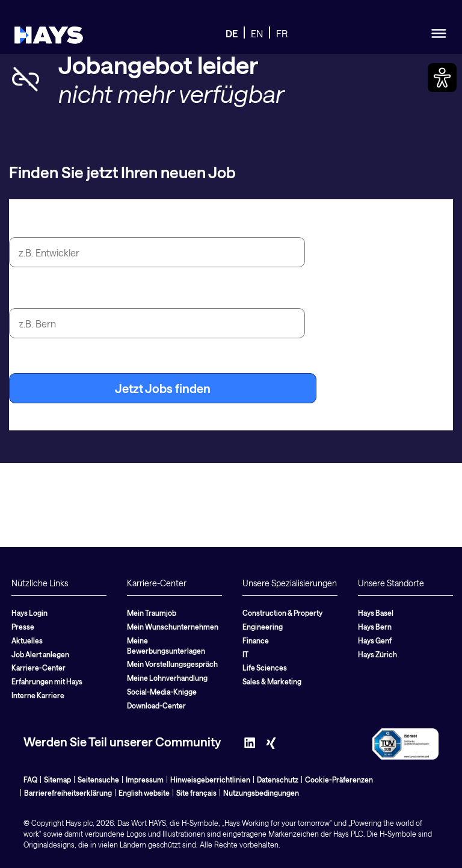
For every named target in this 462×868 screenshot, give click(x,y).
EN (257, 33)
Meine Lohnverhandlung (167, 678)
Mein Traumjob (152, 613)
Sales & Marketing (272, 681)
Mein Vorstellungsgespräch (172, 664)
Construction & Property (282, 613)
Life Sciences (265, 668)
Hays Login (29, 613)
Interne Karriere (38, 695)
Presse (23, 627)
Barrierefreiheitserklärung (68, 793)
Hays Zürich (377, 654)
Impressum (145, 780)
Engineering (263, 627)
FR (282, 33)
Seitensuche (98, 780)
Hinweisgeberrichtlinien (210, 780)
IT (245, 654)
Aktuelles (27, 640)
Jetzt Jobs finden (163, 388)
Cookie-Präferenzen (339, 780)
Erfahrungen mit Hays (47, 681)
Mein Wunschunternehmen (173, 627)
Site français (196, 793)
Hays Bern (375, 627)
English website (144, 793)
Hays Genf (375, 640)
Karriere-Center (38, 668)
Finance (256, 640)
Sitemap (57, 780)
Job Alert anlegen (40, 654)
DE (232, 33)
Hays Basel (376, 613)
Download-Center (156, 705)
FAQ (30, 780)
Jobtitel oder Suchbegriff (79, 223)
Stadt (24, 294)
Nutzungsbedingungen (261, 793)
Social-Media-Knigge (162, 692)
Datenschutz (278, 780)
